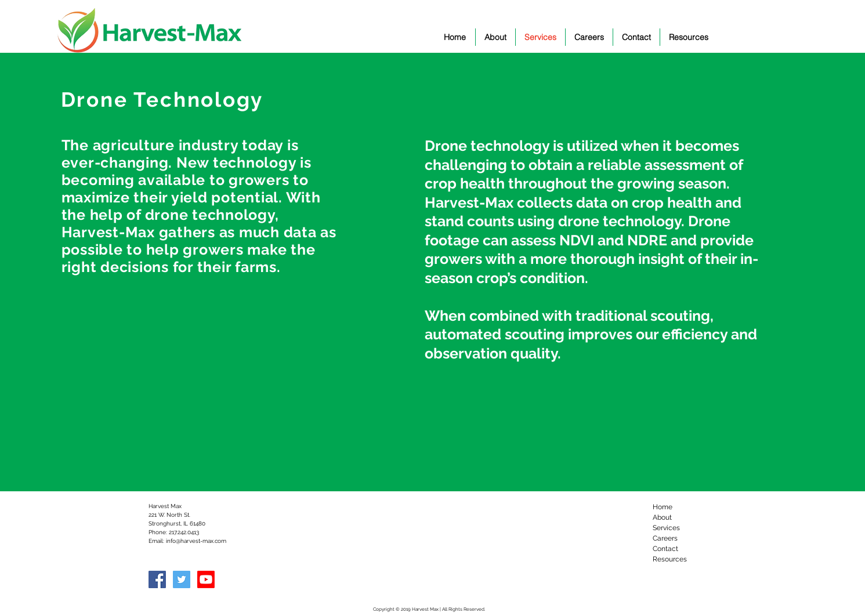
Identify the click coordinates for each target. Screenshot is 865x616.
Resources (670, 559)
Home (663, 507)
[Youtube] (206, 579)
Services (666, 528)
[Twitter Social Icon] (182, 579)
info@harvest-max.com (196, 541)
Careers (665, 538)
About (662, 517)
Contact (665, 549)
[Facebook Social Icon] (157, 579)
